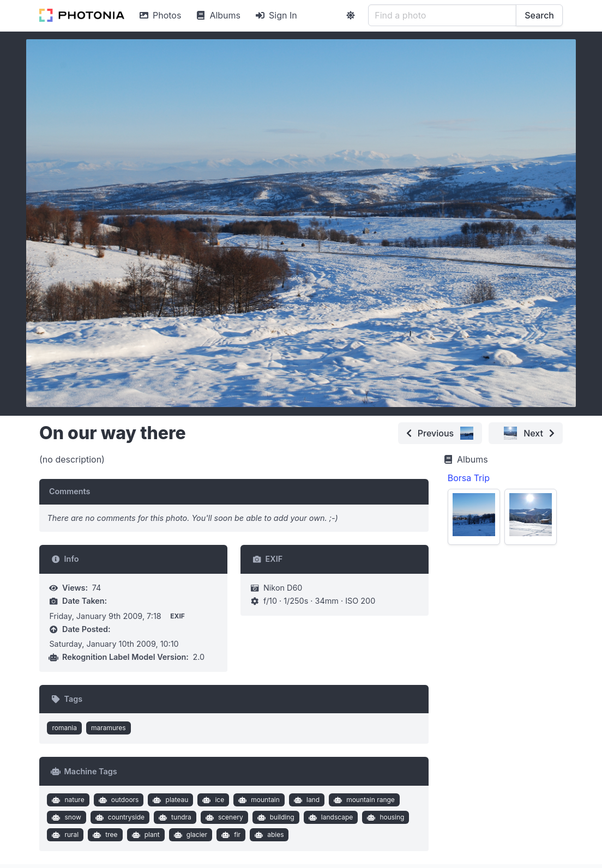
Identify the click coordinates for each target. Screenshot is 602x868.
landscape (329, 817)
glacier (189, 835)
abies (268, 835)
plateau (169, 800)
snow (65, 817)
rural (64, 835)
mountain (258, 800)
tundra (174, 817)
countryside (119, 817)
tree (104, 835)
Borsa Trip (469, 478)
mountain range (363, 800)
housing (385, 817)
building (275, 817)
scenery (223, 817)
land (305, 800)
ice (212, 800)
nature (67, 800)
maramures (109, 728)
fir (230, 835)
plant (145, 835)
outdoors (117, 800)
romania (64, 728)
